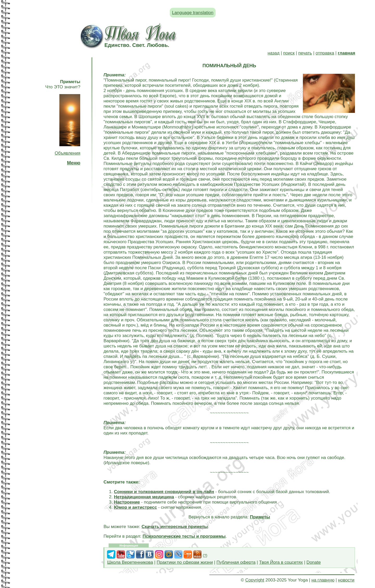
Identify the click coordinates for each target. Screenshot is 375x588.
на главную (323, 580)
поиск (289, 53)
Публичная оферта (236, 562)
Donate (314, 562)
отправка (325, 53)
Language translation (193, 13)
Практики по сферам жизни (185, 562)
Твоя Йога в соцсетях (281, 562)
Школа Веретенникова (130, 562)
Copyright (255, 580)
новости (346, 580)
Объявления (67, 153)
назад (274, 53)
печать (305, 53)
